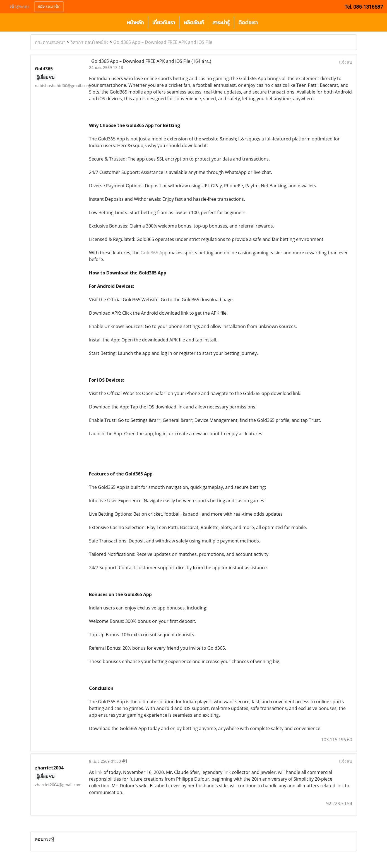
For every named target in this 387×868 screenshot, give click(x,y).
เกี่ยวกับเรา (164, 22)
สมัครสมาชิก (49, 7)
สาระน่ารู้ (221, 22)
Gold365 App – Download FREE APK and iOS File (163, 42)
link (99, 772)
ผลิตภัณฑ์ (194, 22)
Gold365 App (154, 253)
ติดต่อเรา (248, 22)
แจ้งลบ (346, 62)
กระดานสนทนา (50, 42)
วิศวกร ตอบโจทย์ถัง (89, 42)
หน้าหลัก (135, 22)
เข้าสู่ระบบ (19, 7)
